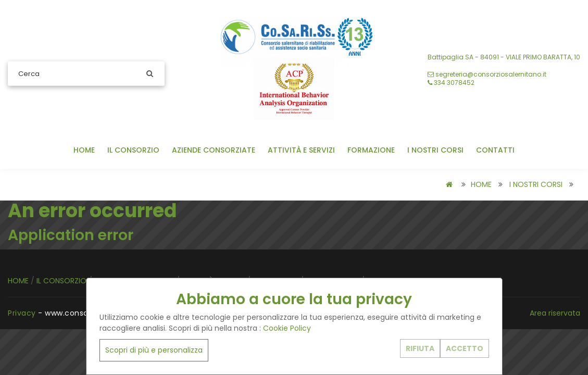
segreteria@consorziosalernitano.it (487, 74)
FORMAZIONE (371, 150)
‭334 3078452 (451, 83)
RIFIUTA (420, 348)
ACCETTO (465, 348)
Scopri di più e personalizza (154, 350)
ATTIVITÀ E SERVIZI (301, 150)
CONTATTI (495, 150)
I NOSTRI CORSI (435, 150)
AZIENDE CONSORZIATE (214, 150)
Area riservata (555, 313)
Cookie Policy (287, 328)
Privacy (22, 313)
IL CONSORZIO (133, 150)
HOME (84, 150)
